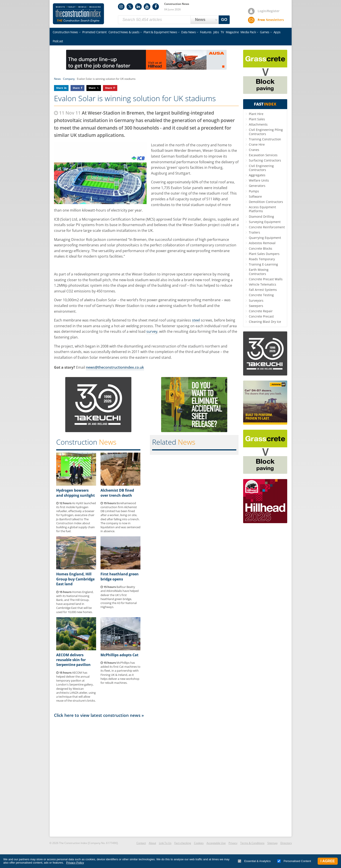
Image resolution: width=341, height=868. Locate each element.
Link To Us (165, 843)
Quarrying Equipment (265, 238)
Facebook (156, 7)
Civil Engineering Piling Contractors (266, 132)
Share (60, 88)
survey (152, 331)
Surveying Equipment (265, 222)
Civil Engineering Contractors (261, 168)
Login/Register (269, 11)
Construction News (65, 32)
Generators (257, 186)
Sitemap (272, 843)
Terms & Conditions (252, 843)
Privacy (233, 843)
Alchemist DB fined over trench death (117, 493)
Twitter (130, 7)
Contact (141, 843)
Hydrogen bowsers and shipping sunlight (75, 493)
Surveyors (256, 300)
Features (206, 32)
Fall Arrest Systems (263, 290)
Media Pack (248, 32)
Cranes (254, 150)
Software (255, 196)
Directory (286, 843)
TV (222, 32)
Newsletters (271, 20)
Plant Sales (257, 119)
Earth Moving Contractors (259, 272)
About (152, 843)
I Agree (328, 861)
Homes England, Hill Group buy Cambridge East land (75, 579)
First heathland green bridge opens (120, 576)
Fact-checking (183, 843)
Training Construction (265, 139)
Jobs (216, 32)
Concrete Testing (261, 295)
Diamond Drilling (261, 217)
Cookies (199, 843)
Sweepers (256, 306)
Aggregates (257, 175)
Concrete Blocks (261, 248)
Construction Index (78, 14)
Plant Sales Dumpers (264, 254)
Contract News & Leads (124, 32)
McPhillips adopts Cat (119, 655)
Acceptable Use (216, 843)
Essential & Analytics (254, 861)
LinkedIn (138, 7)
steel (196, 320)
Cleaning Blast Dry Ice (265, 322)
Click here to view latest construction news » (99, 715)
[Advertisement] (146, 777)
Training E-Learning (263, 264)
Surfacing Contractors (265, 160)
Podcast (58, 41)
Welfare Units (259, 180)
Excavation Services (263, 155)
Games (265, 32)
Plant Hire (256, 114)
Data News (188, 32)
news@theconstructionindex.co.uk (115, 367)
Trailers (254, 232)
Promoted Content (94, 32)
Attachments (258, 124)
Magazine (232, 32)
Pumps (254, 191)
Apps (277, 32)
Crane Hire (257, 144)
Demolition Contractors (266, 202)
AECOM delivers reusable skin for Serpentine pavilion (73, 660)
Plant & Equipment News (160, 32)
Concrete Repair (261, 311)
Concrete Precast (261, 316)
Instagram (121, 7)
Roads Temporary (262, 259)
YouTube (147, 7)
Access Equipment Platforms (262, 209)
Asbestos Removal (262, 243)
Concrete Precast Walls (266, 279)
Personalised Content (294, 861)
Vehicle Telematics (263, 284)
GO (224, 20)
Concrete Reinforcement (267, 227)
